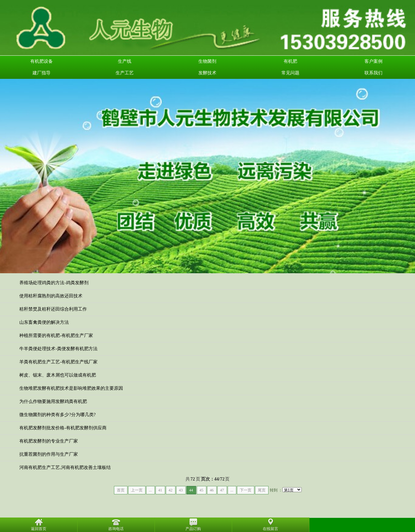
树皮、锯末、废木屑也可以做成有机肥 (58, 375)
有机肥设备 (42, 61)
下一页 (246, 490)
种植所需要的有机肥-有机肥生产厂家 (56, 336)
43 (181, 490)
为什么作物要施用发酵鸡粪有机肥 (53, 401)
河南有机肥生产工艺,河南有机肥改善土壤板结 (65, 467)
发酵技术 (207, 73)
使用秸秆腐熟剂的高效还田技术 (51, 296)
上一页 (137, 490)
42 (171, 490)
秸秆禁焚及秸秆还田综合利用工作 (53, 309)
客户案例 (373, 61)
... (151, 490)
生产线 (125, 61)
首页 (121, 490)
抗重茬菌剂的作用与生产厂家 (49, 454)
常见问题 (290, 73)
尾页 (262, 490)
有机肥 (290, 61)
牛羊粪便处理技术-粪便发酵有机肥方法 (58, 349)
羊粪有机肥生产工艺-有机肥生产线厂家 (58, 362)
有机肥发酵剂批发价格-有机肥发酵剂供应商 (63, 428)
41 (160, 490)
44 (191, 490)
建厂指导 (42, 73)
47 (222, 490)
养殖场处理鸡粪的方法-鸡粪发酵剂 (54, 283)
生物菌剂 (207, 61)
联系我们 (373, 73)
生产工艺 (125, 73)
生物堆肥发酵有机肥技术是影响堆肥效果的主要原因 (71, 388)
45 (202, 490)
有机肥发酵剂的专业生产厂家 (49, 441)
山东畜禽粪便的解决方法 (44, 322)
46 (212, 490)
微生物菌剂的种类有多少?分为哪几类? (57, 415)
